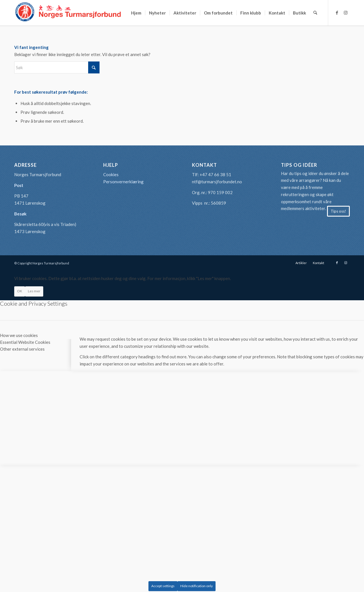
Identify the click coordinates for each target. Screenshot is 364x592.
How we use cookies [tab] (19, 335)
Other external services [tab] (22, 349)
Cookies (111, 174)
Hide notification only (197, 586)
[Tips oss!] (338, 211)
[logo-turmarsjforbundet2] (68, 13)
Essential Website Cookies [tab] (25, 342)
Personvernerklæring (123, 182)
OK (20, 291)
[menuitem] (136, 13)
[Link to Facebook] (337, 13)
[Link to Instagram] (346, 13)
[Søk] (315, 13)
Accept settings (163, 586)
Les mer (34, 291)
